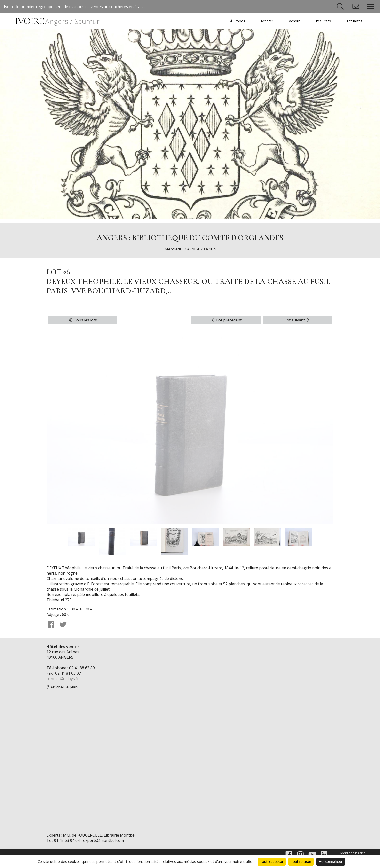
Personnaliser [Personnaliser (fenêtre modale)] (331, 862)
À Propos (238, 21)
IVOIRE (57, 21)
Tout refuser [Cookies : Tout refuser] (301, 862)
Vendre (295, 21)
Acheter (267, 21)
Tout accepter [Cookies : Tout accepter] (272, 862)
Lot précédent (226, 320)
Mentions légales (353, 853)
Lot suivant (298, 320)
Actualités (354, 21)
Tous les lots (82, 320)
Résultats (323, 21)
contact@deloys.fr (63, 679)
